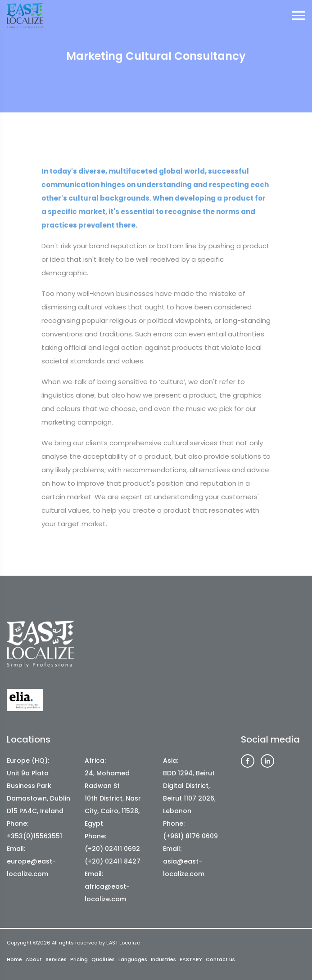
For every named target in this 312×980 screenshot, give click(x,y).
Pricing (79, 959)
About (34, 959)
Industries (163, 959)
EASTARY (191, 959)
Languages (133, 959)
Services (56, 959)
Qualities (103, 959)
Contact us (220, 959)
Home (14, 959)
